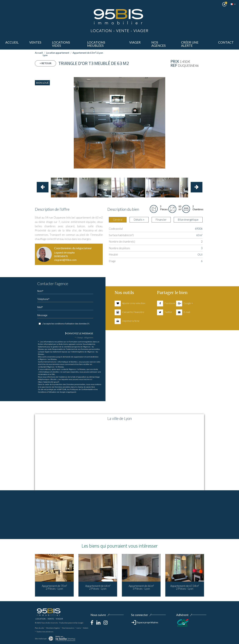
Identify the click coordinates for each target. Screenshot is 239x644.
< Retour (45, 63)
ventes (35, 42)
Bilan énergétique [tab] (188, 220)
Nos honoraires (68, 628)
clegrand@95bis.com (65, 260)
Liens (79, 628)
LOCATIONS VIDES (61, 44)
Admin (86, 628)
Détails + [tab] (139, 220)
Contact (226, 42)
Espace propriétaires (145, 622)
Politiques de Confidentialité (81, 389)
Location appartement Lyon (56, 54)
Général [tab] (118, 220)
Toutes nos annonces (45, 632)
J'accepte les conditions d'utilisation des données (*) (66, 324)
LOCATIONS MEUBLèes (96, 44)
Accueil (12, 42)
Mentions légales (53, 628)
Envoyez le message (79, 333)
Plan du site (39, 628)
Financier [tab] (161, 220)
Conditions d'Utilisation (47, 392)
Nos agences (159, 44)
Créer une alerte (190, 44)
